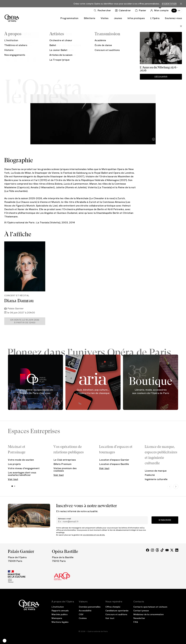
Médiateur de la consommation (148, 614)
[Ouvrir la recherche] (103, 10)
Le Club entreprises (65, 460)
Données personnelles (90, 607)
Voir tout (13, 479)
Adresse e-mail (64, 519)
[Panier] (141, 10)
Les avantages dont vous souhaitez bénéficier (22, 474)
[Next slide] (176, 487)
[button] (5, 641)
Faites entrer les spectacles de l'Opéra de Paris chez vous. (35, 391)
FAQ (136, 622)
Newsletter (139, 618)
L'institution (58, 607)
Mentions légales (60, 622)
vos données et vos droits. (94, 535)
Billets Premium (62, 464)
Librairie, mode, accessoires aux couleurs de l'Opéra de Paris (151, 391)
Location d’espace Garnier (114, 460)
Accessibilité (85, 611)
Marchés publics (60, 614)
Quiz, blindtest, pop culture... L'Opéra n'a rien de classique (93, 391)
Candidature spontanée (117, 611)
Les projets (14, 464)
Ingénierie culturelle (156, 479)
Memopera (57, 618)
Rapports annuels (60, 611)
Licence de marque (156, 471)
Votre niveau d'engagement (24, 468)
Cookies (83, 618)
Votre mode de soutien (21, 460)
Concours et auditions (116, 614)
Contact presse (141, 611)
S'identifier (169, 4)
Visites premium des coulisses (65, 470)
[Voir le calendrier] (124, 10)
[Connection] (160, 10)
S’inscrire (165, 520)
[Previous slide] (170, 487)
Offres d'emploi (113, 607)
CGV (81, 614)
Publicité (150, 475)
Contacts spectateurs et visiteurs (150, 607)
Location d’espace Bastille (114, 464)
